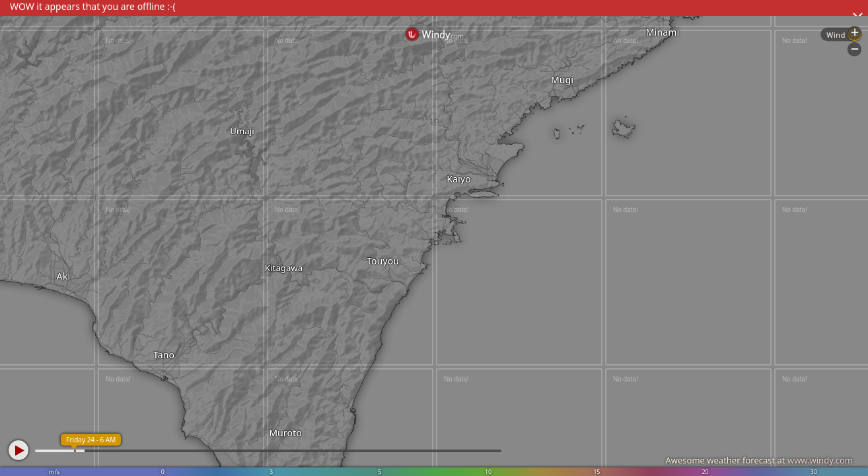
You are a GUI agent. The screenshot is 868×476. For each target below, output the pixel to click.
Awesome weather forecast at (759, 460)
